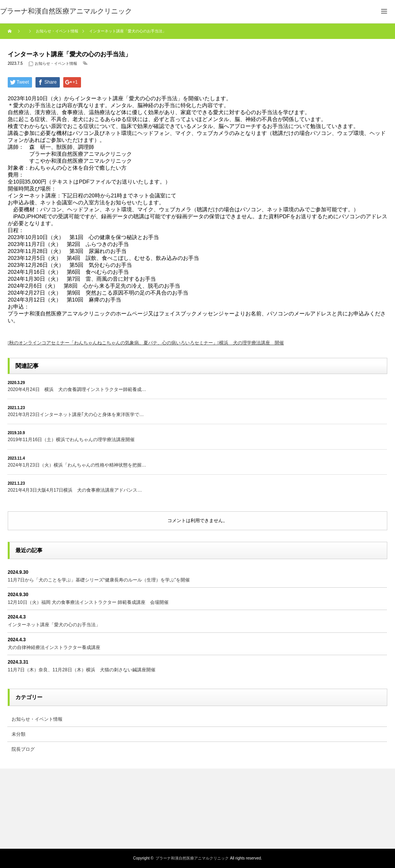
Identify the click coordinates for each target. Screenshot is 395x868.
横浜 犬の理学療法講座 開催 (252, 343)
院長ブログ (23, 749)
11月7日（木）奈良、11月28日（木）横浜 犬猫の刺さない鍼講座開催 (82, 670)
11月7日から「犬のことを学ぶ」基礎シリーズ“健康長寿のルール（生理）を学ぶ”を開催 (99, 580)
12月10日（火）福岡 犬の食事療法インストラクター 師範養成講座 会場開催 (88, 602)
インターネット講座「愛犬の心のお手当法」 (54, 625)
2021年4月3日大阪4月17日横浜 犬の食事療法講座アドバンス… (75, 490)
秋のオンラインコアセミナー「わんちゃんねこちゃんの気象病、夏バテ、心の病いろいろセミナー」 (113, 343)
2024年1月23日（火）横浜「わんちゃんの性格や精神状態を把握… (77, 465)
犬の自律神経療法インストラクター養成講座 (54, 647)
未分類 (19, 734)
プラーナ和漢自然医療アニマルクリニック (192, 858)
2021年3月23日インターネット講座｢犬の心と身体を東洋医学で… (76, 415)
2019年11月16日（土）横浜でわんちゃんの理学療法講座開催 (71, 440)
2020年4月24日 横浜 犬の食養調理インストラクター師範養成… (77, 389)
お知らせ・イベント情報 (56, 63)
